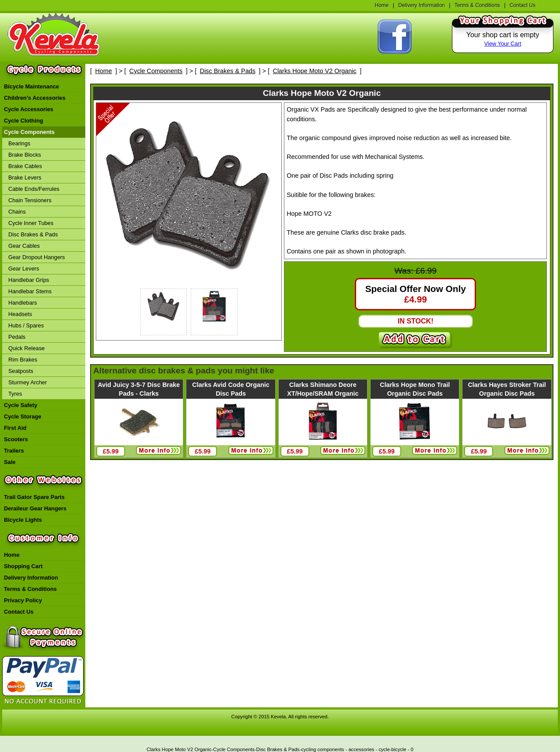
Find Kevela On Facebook (395, 37)
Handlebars (23, 303)
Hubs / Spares (26, 325)
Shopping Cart (23, 566)
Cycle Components (29, 132)
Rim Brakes (23, 360)
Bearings (19, 143)
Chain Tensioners (30, 200)
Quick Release (26, 348)
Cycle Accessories (29, 109)
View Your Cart (503, 44)
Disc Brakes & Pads (33, 234)
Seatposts (21, 371)
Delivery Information (422, 5)
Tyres (15, 394)
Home (381, 5)
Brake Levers (25, 177)
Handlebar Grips (29, 280)
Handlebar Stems (30, 291)
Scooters (16, 439)
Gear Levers (24, 269)
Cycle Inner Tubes (31, 223)
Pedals (17, 337)
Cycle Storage (23, 416)
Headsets (20, 314)
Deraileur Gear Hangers (35, 508)
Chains (17, 212)
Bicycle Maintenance (31, 86)
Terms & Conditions (477, 5)
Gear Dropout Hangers (37, 257)
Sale (10, 462)
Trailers (14, 451)
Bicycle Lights (23, 520)
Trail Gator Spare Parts (34, 497)
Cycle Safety (21, 405)
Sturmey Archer (28, 382)
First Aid (15, 428)
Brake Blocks (25, 155)
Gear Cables (24, 246)
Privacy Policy (23, 600)
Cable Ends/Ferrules (34, 189)
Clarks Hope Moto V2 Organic (315, 71)
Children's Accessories (35, 98)
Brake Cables (25, 166)
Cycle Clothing (24, 121)
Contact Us (523, 5)
